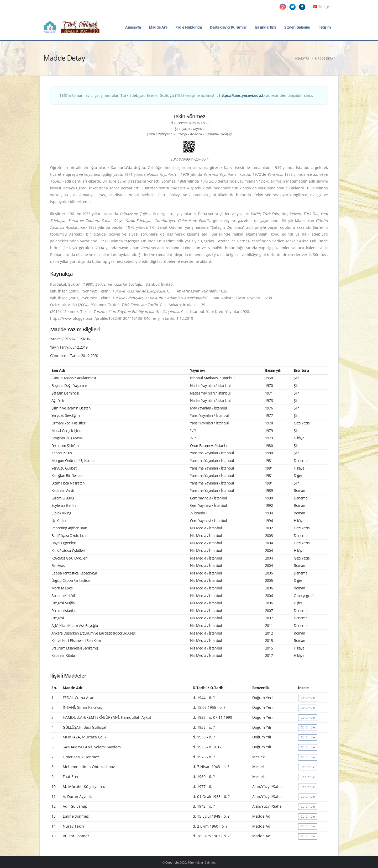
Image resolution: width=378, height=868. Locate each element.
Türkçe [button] (322, 7)
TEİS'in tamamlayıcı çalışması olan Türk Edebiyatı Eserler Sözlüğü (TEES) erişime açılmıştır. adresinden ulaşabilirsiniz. (186, 95)
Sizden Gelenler (297, 27)
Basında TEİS (266, 27)
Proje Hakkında (188, 27)
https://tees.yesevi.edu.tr (242, 95)
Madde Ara (158, 27)
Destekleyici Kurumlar (228, 27)
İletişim (325, 27)
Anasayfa (133, 27)
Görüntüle (308, 698)
